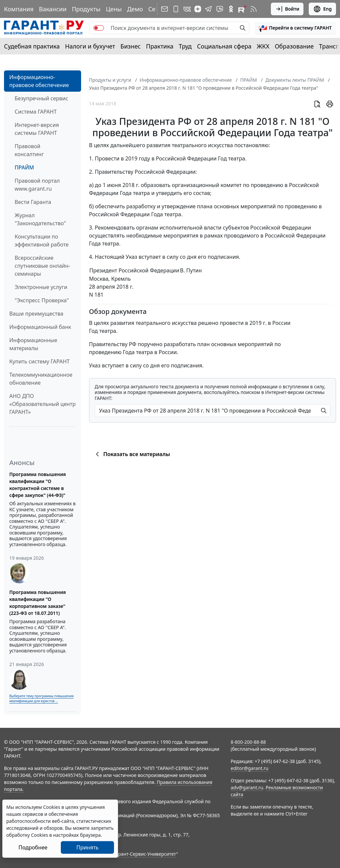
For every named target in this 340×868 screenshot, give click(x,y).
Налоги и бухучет (90, 46)
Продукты (86, 9)
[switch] (99, 28)
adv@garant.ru (247, 787)
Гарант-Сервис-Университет (145, 854)
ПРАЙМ (24, 167)
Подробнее (33, 847)
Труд (185, 46)
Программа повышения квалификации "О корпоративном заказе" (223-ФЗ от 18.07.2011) (38, 603)
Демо (135, 9)
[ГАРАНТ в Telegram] (208, 9)
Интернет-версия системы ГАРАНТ (37, 129)
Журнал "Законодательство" (40, 219)
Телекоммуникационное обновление (41, 379)
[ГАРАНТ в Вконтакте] (187, 9)
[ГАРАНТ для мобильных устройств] (176, 9)
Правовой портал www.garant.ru (37, 185)
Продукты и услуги (110, 80)
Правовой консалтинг (29, 150)
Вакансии (53, 9)
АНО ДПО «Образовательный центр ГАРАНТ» (42, 404)
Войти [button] (287, 9)
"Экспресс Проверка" (42, 300)
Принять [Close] (88, 847)
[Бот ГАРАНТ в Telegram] (220, 9)
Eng (322, 9)
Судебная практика (32, 46)
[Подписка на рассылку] (165, 9)
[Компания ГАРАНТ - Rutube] (242, 9)
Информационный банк (40, 327)
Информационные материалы (33, 344)
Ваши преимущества (36, 314)
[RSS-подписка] (254, 9)
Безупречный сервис (41, 98)
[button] (295, 28)
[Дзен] (198, 9)
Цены (114, 9)
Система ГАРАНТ (36, 112)
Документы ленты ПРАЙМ (294, 80)
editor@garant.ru (250, 768)
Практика (160, 46)
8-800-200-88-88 (248, 742)
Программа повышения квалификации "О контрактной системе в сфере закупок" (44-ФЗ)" (38, 485)
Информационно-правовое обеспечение (39, 81)
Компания (19, 9)
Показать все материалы (132, 454)
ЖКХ (263, 46)
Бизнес (130, 46)
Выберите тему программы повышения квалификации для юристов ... (41, 698)
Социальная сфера (224, 46)
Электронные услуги (41, 287)
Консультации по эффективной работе (42, 241)
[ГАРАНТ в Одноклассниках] (231, 9)
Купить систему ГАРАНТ (39, 361)
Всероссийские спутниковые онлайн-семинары (42, 266)
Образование (294, 46)
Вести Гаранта (33, 202)
